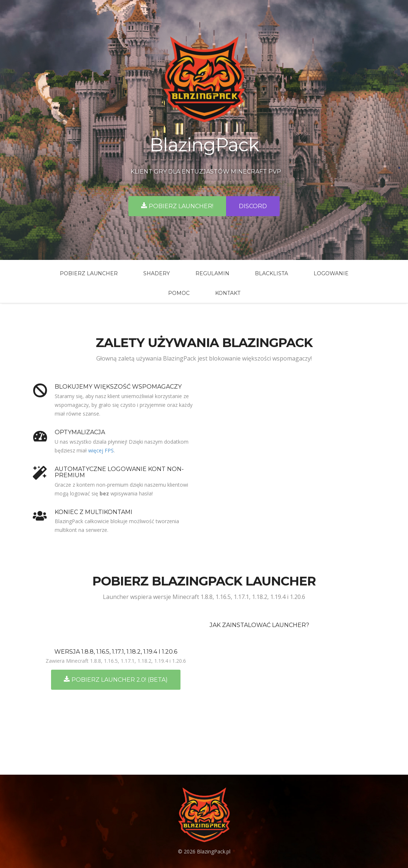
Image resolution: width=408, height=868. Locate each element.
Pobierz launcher (89, 273)
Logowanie (331, 273)
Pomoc (179, 293)
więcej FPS (101, 450)
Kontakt (228, 293)
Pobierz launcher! (177, 206)
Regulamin (212, 273)
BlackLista (271, 273)
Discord (253, 206)
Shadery (157, 273)
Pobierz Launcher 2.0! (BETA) (116, 680)
